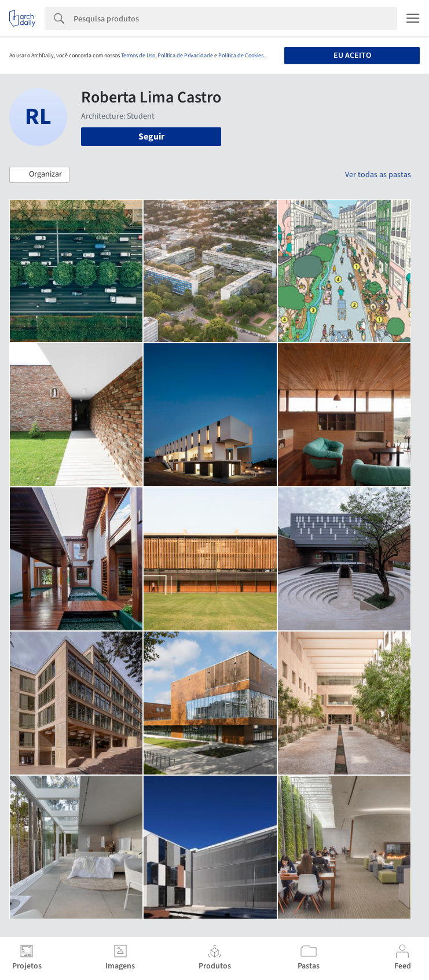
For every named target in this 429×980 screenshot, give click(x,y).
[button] (39, 175)
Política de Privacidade (185, 56)
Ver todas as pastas (378, 175)
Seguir (151, 137)
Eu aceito (352, 56)
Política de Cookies (241, 56)
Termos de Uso (138, 56)
